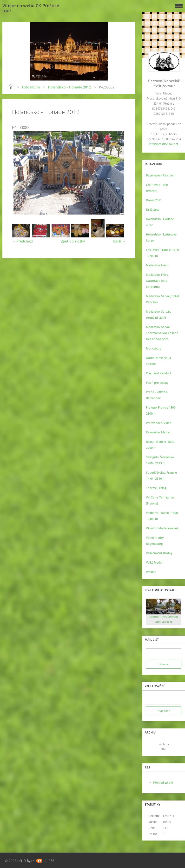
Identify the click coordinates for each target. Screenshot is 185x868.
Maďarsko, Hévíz (157, 265)
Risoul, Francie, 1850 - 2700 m (161, 445)
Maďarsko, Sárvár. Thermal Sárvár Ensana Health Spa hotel (162, 333)
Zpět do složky (73, 241)
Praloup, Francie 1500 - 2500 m (162, 410)
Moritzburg (154, 348)
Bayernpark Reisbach (161, 175)
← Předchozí (22, 241)
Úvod (11, 86)
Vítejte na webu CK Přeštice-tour (31, 8)
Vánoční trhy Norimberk (162, 528)
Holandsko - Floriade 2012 (69, 87)
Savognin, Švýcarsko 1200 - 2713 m (160, 460)
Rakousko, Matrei (158, 432)
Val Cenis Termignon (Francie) (160, 500)
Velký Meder (154, 562)
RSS (51, 861)
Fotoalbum (31, 87)
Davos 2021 (154, 200)
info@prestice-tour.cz (164, 144)
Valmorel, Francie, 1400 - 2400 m (162, 516)
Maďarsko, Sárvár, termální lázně (158, 315)
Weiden (151, 572)
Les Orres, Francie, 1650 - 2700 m (162, 253)
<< (151, 747)
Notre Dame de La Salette (159, 361)
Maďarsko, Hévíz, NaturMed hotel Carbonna (158, 281)
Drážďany (153, 210)
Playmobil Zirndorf (158, 373)
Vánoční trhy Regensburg (155, 541)
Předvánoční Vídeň (159, 423)
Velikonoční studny (159, 553)
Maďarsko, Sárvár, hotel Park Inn (162, 299)
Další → (119, 241)
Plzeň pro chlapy (157, 383)
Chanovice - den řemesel (157, 188)
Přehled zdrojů (163, 783)
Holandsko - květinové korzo (161, 237)
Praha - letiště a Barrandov (157, 395)
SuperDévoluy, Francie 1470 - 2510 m (161, 476)
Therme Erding (156, 488)
